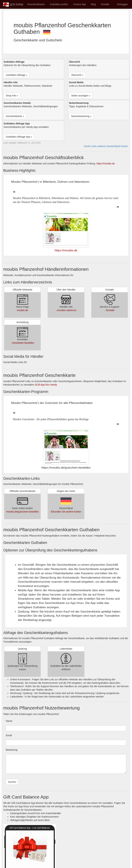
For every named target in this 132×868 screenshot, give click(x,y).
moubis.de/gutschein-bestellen (22, 512)
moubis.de (22, 310)
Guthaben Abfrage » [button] (17, 75)
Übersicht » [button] (77, 75)
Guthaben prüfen (59, 4)
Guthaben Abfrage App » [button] (19, 137)
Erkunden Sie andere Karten (66, 512)
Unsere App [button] (79, 4)
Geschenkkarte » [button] (15, 116)
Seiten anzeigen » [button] (81, 96)
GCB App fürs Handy (46, 385)
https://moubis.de (106, 164)
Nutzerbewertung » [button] (81, 116)
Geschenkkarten (36, 4)
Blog (93, 4)
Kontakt (105, 4)
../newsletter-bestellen (23, 343)
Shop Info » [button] (12, 96)
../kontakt (110, 310)
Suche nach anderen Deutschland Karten (106, 146)
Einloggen (123, 4)
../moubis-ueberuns (66, 310)
